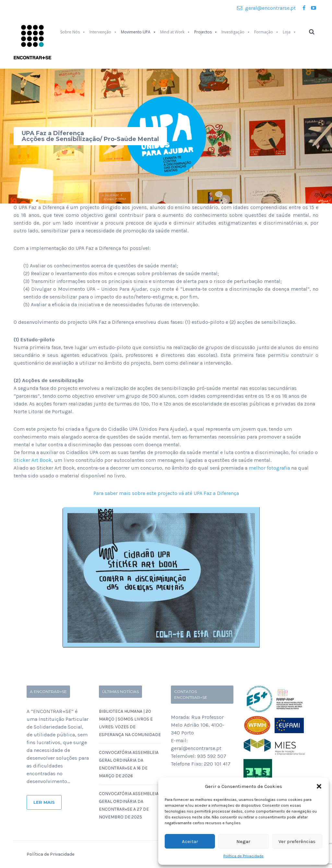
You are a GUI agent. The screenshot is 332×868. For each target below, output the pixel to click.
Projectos (206, 32)
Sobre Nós (73, 32)
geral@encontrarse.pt (266, 8)
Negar (243, 841)
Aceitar (190, 841)
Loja (290, 32)
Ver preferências (297, 841)
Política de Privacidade (243, 856)
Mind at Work (175, 32)
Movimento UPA (139, 32)
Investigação (236, 32)
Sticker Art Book (33, 460)
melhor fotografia (269, 468)
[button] (319, 786)
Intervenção (103, 32)
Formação (267, 32)
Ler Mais (44, 802)
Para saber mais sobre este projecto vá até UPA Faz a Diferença (166, 493)
